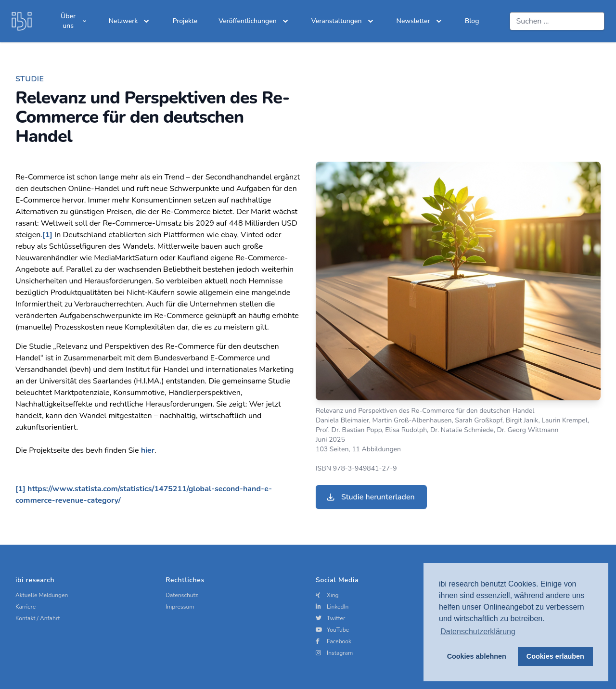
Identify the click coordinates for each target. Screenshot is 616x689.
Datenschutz (182, 595)
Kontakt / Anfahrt (38, 618)
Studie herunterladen (370, 497)
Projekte (185, 21)
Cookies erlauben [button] (555, 656)
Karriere (26, 607)
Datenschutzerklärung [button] (478, 632)
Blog (472, 21)
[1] (47, 235)
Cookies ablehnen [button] (477, 656)
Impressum (180, 607)
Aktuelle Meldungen (42, 595)
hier (148, 450)
